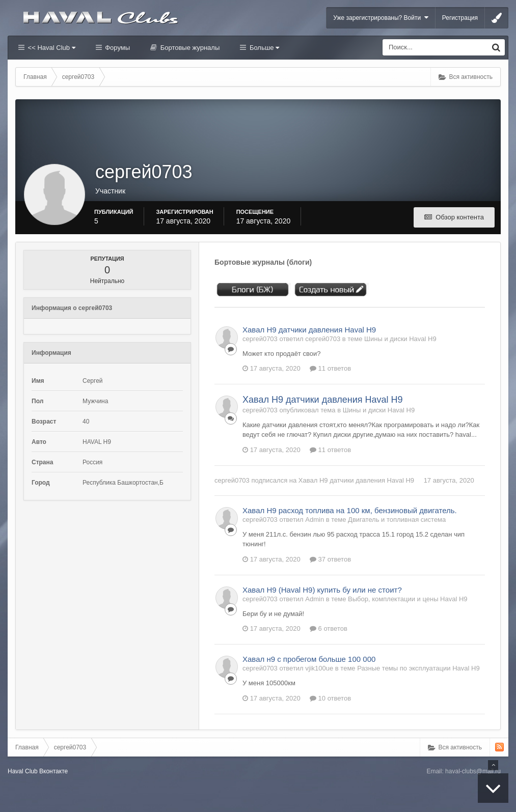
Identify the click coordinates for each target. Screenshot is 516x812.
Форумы (117, 48)
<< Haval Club (51, 48)
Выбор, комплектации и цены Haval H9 (408, 599)
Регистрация (460, 18)
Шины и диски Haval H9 (400, 339)
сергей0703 (232, 480)
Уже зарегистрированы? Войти (381, 18)
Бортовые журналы (189, 48)
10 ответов (330, 698)
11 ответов (330, 368)
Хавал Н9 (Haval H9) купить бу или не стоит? (322, 590)
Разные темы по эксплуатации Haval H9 (418, 668)
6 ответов (329, 628)
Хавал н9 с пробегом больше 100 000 (309, 659)
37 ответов (330, 559)
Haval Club (23, 771)
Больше (263, 48)
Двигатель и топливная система (397, 520)
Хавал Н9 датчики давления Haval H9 (309, 330)
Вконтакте (53, 771)
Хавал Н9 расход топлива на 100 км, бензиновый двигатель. (350, 510)
